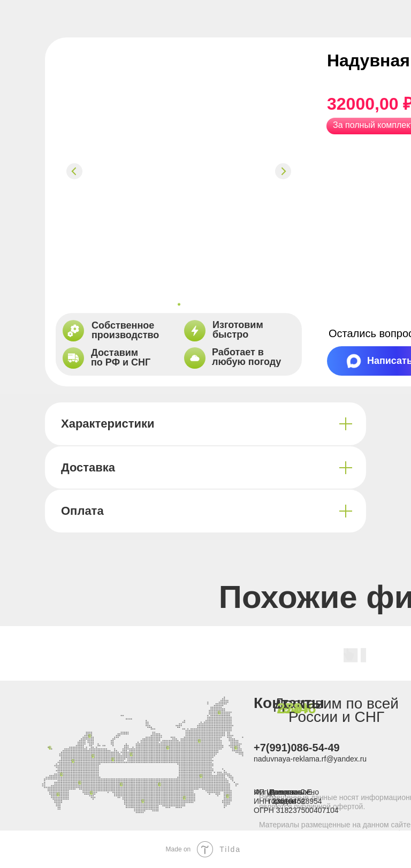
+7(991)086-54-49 (297, 748)
